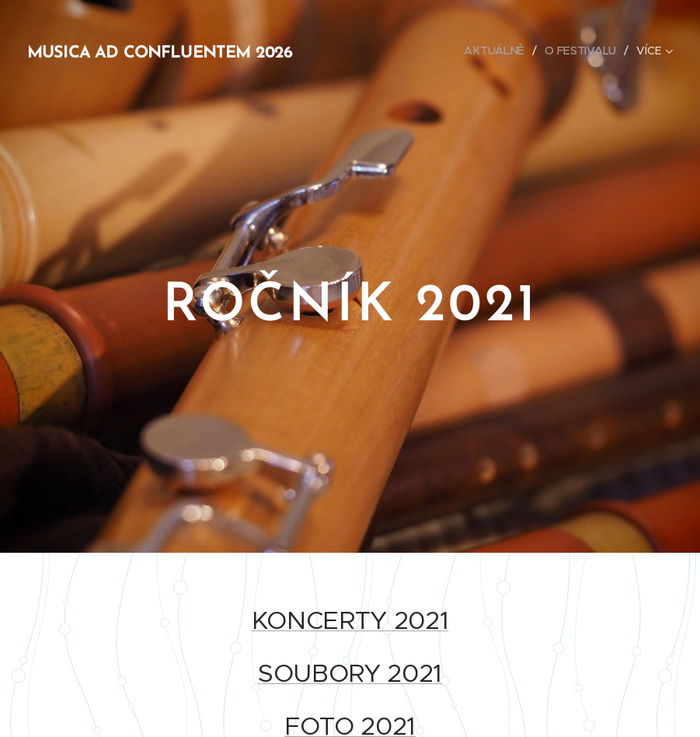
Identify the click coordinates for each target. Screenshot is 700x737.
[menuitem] (498, 51)
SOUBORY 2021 (350, 673)
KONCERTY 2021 (350, 620)
